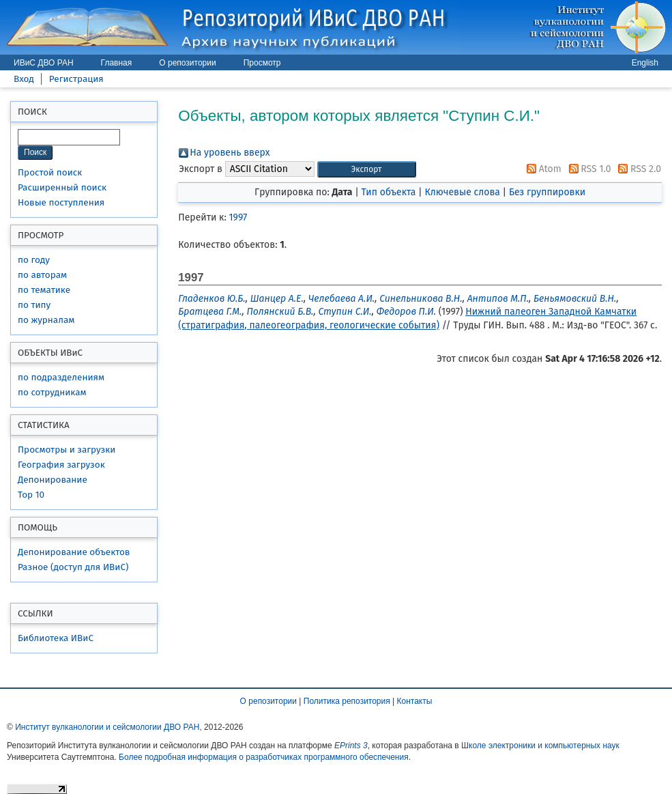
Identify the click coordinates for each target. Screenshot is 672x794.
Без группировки (547, 192)
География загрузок (61, 465)
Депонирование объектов (74, 552)
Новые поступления (61, 202)
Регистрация (76, 79)
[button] (367, 170)
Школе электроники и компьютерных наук (540, 746)
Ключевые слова (462, 192)
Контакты (415, 701)
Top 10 (31, 495)
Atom (542, 169)
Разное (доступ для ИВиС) (73, 567)
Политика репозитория (347, 701)
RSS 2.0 (637, 169)
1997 (238, 217)
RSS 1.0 (588, 169)
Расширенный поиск (62, 187)
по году (34, 260)
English (645, 63)
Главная (117, 63)
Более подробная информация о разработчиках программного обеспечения (264, 757)
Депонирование (53, 480)
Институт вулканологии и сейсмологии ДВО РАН (107, 727)
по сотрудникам (52, 392)
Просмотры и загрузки (67, 450)
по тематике (44, 290)
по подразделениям (61, 377)
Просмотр (262, 63)
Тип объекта (389, 192)
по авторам (42, 275)
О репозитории (187, 63)
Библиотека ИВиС (56, 638)
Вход (24, 79)
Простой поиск (50, 172)
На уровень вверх (230, 153)
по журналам (46, 320)
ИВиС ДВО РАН (44, 63)
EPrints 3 (351, 746)
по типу (34, 305)
